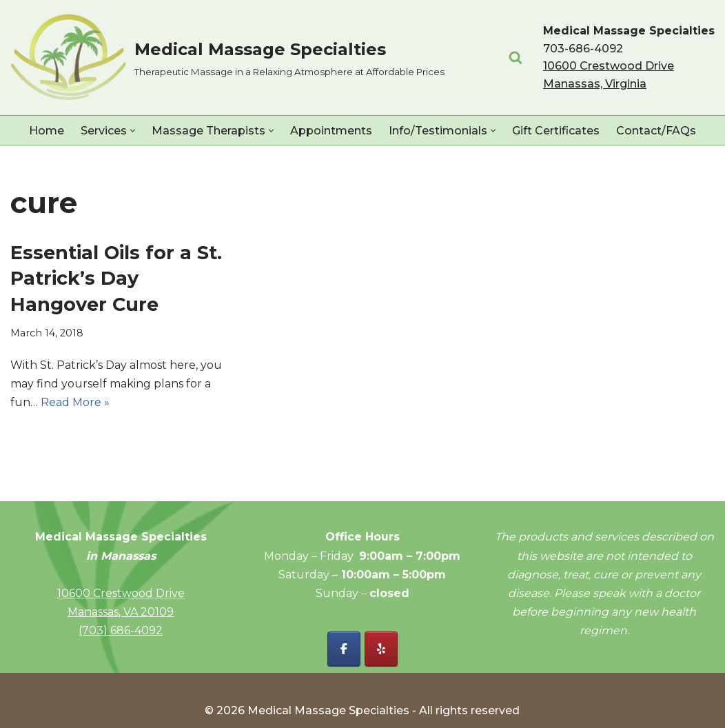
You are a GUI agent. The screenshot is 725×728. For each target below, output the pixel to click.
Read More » (75, 402)
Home (47, 131)
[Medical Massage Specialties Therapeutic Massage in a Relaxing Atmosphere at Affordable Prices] (227, 58)
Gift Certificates (556, 131)
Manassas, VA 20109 (121, 612)
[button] (133, 131)
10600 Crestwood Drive (121, 593)
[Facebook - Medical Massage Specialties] (344, 649)
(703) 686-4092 (121, 630)
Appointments (331, 131)
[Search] (515, 57)
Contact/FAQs (656, 131)
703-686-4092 (583, 49)
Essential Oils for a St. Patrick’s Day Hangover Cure (116, 279)
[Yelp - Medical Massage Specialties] (381, 649)
